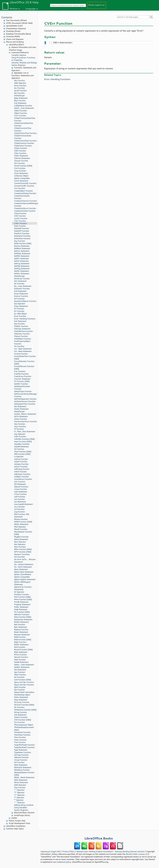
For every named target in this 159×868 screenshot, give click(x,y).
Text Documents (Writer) (16, 20)
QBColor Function (22, 615)
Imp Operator (20, 434)
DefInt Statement (21, 261)
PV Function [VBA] (22, 612)
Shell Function (20, 675)
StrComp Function (22, 702)
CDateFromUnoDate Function (23, 137)
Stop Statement (21, 700)
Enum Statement (21, 294)
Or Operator (19, 592)
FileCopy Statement (22, 329)
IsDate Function (21, 462)
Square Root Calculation (24, 692)
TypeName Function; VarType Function (23, 754)
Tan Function (19, 722)
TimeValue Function (22, 735)
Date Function (20, 226)
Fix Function (19, 346)
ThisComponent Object (24, 725)
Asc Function (19, 88)
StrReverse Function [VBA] (25, 710)
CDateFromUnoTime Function (23, 129)
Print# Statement (21, 602)
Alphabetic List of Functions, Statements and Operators (22, 76)
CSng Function (20, 213)
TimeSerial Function (22, 732)
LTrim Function (20, 494)
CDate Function (21, 148)
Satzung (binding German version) (130, 851)
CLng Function (20, 171)
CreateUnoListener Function (22, 197)
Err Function (19, 311)
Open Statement (21, 569)
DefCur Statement (22, 251)
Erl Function (19, 309)
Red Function (20, 625)
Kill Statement (20, 484)
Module (13, 9)
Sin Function (19, 677)
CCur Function (20, 116)
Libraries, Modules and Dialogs (24, 63)
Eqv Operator (20, 304)
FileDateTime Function (23, 331)
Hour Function (20, 426)
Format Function (21, 354)
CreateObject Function (23, 191)
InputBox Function (22, 444)
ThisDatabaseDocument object (24, 729)
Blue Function (20, 101)
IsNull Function (20, 472)
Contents (7, 17)
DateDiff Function (22, 231)
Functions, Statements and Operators (24, 69)
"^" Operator (19, 803)
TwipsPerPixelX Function (24, 745)
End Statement (20, 291)
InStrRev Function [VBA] (24, 439)
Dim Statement (20, 281)
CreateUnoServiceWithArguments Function (26, 205)
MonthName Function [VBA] (23, 533)
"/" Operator (19, 798)
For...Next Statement (23, 349)
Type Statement (21, 750)
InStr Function (20, 437)
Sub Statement (20, 715)
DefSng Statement (22, 269)
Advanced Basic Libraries (24, 813)
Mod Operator (20, 527)
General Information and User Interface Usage (22, 49)
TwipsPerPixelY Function (24, 747)
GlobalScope (19, 96)
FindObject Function (22, 339)
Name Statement (21, 539)
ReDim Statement (21, 622)
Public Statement (21, 607)
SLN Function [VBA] (22, 680)
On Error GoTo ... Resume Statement (25, 561)
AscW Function (20, 91)
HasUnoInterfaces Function (25, 421)
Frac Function (20, 371)
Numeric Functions (22, 554)
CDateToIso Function (23, 146)
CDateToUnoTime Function (25, 133)
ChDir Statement (21, 156)
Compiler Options (19, 55)
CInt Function (20, 168)
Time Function (20, 737)
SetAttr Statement (22, 667)
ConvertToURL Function (24, 186)
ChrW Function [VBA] (23, 166)
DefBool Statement (22, 248)
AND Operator (20, 83)
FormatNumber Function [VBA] (24, 363)
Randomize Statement (23, 620)
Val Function (19, 762)
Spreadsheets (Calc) (14, 26)
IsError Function (21, 467)
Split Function (20, 687)
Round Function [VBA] (23, 650)
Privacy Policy (68, 851)
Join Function (20, 482)
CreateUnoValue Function (25, 211)
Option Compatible (22, 178)
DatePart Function (22, 233)
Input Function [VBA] (23, 442)
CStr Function (20, 216)
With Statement (21, 780)
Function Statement (22, 379)
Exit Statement (20, 321)
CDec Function (20, 153)
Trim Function (20, 742)
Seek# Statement (21, 662)
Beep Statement (21, 98)
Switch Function (21, 717)
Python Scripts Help (17, 821)
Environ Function (21, 296)
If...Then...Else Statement (25, 431)
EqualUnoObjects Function (25, 301)
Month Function (21, 529)
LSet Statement (21, 492)
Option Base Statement (24, 572)
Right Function (20, 642)
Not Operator (20, 544)
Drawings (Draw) (13, 31)
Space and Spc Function (24, 682)
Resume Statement (22, 635)
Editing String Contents (24, 805)
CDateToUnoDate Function (25, 141)
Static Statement (21, 697)
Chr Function (19, 163)
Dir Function (19, 284)
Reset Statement (21, 632)
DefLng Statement (22, 264)
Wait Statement (21, 765)
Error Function (20, 316)
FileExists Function (22, 334)
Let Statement (20, 502)
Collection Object (21, 176)
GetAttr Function (21, 384)
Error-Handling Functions (25, 319)
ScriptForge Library (22, 815)
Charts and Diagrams (15, 39)
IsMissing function (22, 469)
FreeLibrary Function (23, 376)
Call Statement (20, 103)
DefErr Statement (21, 259)
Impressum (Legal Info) (51, 851)
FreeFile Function (21, 374)
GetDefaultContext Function (22, 388)
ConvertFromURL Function (25, 183)
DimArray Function (22, 279)
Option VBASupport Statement (22, 583)
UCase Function (21, 760)
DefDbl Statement (22, 256)
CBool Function (21, 111)
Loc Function (19, 507)
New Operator (20, 542)
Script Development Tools (19, 823)
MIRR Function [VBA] (23, 522)
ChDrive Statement (22, 158)
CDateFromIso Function (24, 143)
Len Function (19, 499)
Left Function (20, 497)
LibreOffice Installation (16, 826)
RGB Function (20, 637)
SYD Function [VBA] (23, 720)
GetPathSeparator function (25, 399)
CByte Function (20, 113)
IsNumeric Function (22, 474)
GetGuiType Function (23, 391)
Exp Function (20, 324)
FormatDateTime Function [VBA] (25, 358)
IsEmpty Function (21, 464)
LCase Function (20, 489)
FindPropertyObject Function (22, 342)
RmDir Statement (21, 645)
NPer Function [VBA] (23, 549)
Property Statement (22, 604)
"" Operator (19, 800)
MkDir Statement (21, 524)
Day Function (20, 241)
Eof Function (19, 299)
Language (31, 9)
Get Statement (20, 406)
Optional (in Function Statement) (23, 588)
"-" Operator (19, 790)
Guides (14, 818)
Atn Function (19, 93)
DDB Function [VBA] (23, 243)
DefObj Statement (22, 266)
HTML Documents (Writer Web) (19, 23)
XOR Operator (20, 785)
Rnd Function (20, 647)
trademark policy (64, 862)
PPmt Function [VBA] (23, 599)
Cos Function (20, 188)
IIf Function (19, 429)
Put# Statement (21, 609)
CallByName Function (23, 106)
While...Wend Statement (24, 777)
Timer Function (20, 740)
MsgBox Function (21, 537)
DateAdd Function (22, 228)
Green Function (20, 419)
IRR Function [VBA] (22, 454)
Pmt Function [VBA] (22, 597)
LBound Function (21, 487)
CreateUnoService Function (25, 201)
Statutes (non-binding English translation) (94, 851)
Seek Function (20, 660)
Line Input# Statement (23, 504)
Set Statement (20, 670)
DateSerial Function (22, 236)
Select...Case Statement (24, 108)
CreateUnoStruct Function (25, 208)
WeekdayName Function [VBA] (24, 774)
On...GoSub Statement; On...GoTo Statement (24, 566)
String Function (20, 712)
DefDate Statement (22, 253)
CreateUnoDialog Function (25, 193)
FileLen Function (21, 336)
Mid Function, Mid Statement (22, 515)
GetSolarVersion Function (25, 401)
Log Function (20, 512)
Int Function (19, 449)
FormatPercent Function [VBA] (24, 368)
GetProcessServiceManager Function (25, 395)
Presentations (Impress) (16, 28)
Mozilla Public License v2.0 (137, 854)
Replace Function (21, 630)
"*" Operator (19, 792)
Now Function (20, 547)
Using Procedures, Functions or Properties (23, 59)
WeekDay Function (22, 770)
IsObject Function (21, 477)
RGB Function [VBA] (23, 640)
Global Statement (21, 409)
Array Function (20, 86)
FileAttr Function (21, 326)
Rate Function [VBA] (23, 617)
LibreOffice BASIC (16, 45)
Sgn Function (20, 672)
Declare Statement (22, 246)
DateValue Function (22, 238)
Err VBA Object (20, 314)
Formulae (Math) (13, 36)
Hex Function (20, 424)
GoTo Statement (21, 416)
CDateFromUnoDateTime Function (25, 119)
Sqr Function (19, 690)
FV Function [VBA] (22, 381)
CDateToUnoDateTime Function (23, 124)
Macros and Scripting (15, 42)
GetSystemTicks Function (25, 404)
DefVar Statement (22, 274)
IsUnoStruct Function (23, 479)
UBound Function (21, 757)
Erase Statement (21, 306)
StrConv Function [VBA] (24, 705)
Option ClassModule (23, 574)
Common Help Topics (15, 829)
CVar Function (20, 221)
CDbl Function (20, 151)
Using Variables (21, 808)
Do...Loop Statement (23, 286)
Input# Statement (21, 447)
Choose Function (21, 161)
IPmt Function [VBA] (23, 452)
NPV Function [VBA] (23, 552)
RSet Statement (21, 652)
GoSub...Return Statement (25, 414)
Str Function (19, 707)
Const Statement (21, 181)
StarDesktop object (22, 695)
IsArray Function (21, 459)
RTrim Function (20, 655)
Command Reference (20, 52)
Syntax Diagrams (18, 65)
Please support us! (97, 5)
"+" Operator (19, 795)
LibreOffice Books (99, 838)
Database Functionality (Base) (18, 34)
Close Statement (21, 173)
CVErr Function (20, 223)
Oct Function (19, 557)
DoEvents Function (22, 289)
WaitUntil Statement (23, 767)
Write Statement (21, 782)
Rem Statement (21, 627)
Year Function (20, 787)
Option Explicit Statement (25, 579)
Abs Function (20, 81)
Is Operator (19, 457)
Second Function (21, 657)
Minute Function (21, 519)
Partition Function (22, 594)
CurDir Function (21, 218)
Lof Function (19, 509)
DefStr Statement (21, 271)
